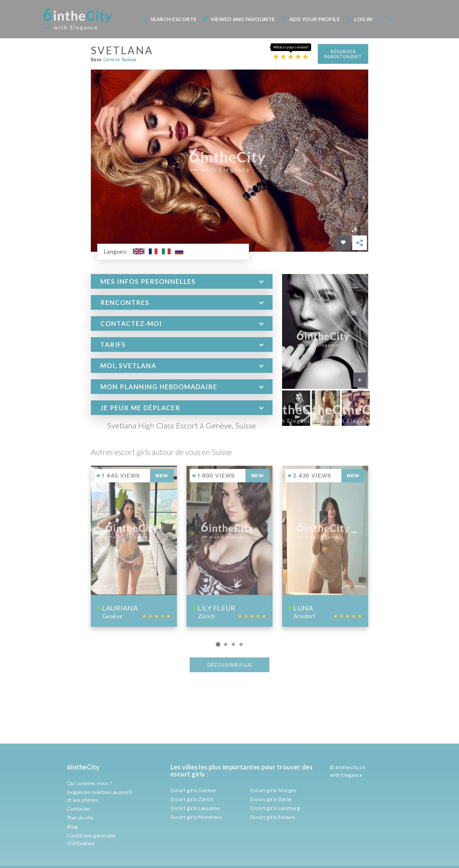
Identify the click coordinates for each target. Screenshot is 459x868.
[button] (182, 281)
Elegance (352, 775)
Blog (73, 826)
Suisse (129, 59)
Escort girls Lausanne (195, 808)
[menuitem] (169, 19)
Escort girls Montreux (196, 817)
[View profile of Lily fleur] (229, 546)
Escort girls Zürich (192, 799)
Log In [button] (359, 19)
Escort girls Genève (193, 790)
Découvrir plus (230, 664)
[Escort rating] (291, 56)
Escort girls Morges (273, 790)
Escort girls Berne (271, 799)
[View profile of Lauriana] (134, 546)
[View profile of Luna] (325, 546)
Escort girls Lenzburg (275, 808)
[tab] (182, 281)
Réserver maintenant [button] (343, 53)
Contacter (79, 809)
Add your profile (310, 19)
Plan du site (80, 817)
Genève (112, 59)
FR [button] (385, 19)
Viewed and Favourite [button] (239, 19)
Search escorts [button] (169, 19)
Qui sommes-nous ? (89, 783)
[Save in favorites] (343, 242)
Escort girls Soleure (273, 817)
